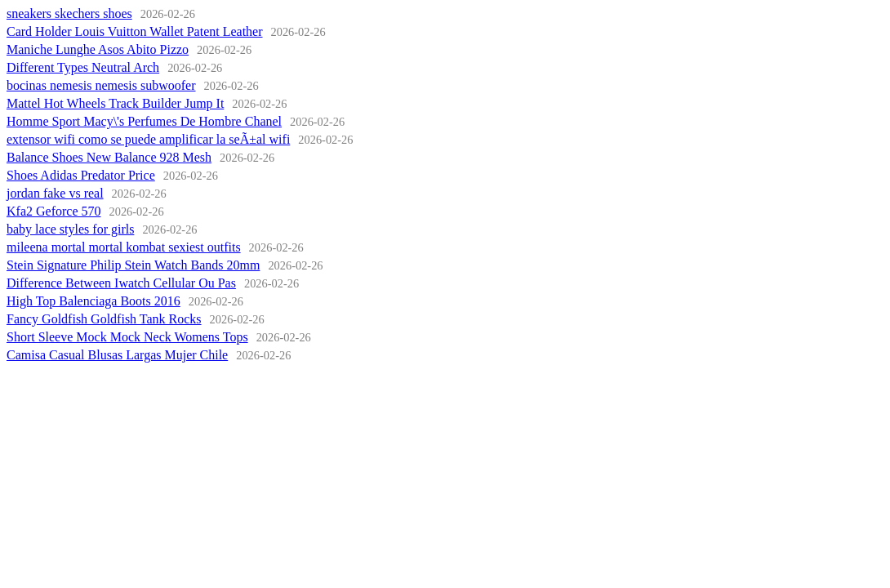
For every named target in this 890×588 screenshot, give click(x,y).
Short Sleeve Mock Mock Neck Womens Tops (127, 337)
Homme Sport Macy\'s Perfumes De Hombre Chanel (144, 121)
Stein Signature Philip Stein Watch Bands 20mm (133, 265)
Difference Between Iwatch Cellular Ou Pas (121, 283)
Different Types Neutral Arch (83, 67)
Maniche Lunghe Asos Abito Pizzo (98, 49)
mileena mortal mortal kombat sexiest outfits (124, 247)
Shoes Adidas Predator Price (81, 175)
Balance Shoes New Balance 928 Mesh (109, 157)
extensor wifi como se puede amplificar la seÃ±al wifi (148, 139)
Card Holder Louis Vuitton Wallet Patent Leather (135, 31)
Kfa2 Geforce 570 (54, 211)
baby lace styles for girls (70, 229)
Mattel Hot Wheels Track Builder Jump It (115, 103)
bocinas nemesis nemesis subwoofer (101, 85)
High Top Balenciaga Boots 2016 (93, 301)
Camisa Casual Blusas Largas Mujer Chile (117, 355)
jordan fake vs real (55, 193)
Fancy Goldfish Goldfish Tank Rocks (104, 319)
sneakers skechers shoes (69, 13)
